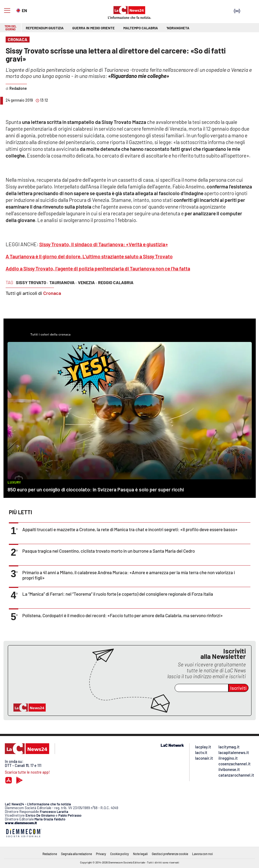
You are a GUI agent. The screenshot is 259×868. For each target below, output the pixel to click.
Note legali (140, 854)
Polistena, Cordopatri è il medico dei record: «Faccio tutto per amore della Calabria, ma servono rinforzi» (123, 615)
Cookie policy (120, 854)
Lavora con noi (202, 854)
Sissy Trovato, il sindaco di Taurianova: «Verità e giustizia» (104, 244)
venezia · (87, 282)
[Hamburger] (7, 11)
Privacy (101, 854)
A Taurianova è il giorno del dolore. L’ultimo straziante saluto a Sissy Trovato (89, 256)
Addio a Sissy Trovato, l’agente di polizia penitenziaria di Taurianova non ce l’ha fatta (98, 268)
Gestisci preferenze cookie (170, 854)
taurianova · (63, 282)
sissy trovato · (32, 282)
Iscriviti (238, 688)
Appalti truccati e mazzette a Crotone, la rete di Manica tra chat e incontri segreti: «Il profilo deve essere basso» (130, 529)
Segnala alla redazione (76, 854)
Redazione (50, 854)
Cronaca (52, 293)
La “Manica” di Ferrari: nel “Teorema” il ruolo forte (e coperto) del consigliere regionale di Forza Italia (118, 594)
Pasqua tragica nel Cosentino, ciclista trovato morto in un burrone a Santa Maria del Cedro (109, 551)
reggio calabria (116, 282)
